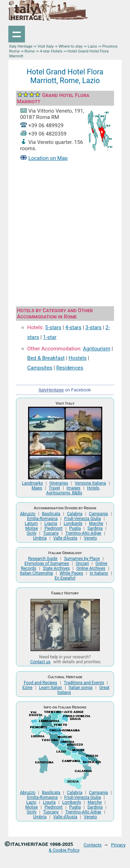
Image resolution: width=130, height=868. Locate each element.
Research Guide (43, 559)
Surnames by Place (82, 559)
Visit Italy (45, 46)
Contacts (93, 845)
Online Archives (91, 568)
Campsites (40, 368)
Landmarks (32, 483)
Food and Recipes (41, 683)
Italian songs (81, 688)
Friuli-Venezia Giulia (83, 519)
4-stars (73, 327)
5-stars (53, 327)
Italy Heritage (21, 46)
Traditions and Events (84, 683)
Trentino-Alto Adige (83, 533)
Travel (54, 488)
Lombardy (73, 524)
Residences (70, 368)
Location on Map (48, 158)
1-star (50, 337)
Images (73, 488)
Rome (30, 51)
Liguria (51, 524)
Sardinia (95, 528)
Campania (99, 514)
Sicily (32, 533)
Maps (37, 488)
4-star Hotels (51, 51)
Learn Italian (50, 688)
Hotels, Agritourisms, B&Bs (73, 490)
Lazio (92, 46)
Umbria (40, 538)
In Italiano (99, 573)
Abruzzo (28, 514)
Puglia (75, 528)
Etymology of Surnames (47, 563)
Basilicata (51, 514)
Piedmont (53, 528)
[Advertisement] (65, 235)
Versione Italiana (90, 483)
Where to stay (71, 46)
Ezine (27, 688)
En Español (65, 578)
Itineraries (59, 483)
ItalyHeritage (51, 390)
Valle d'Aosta (65, 538)
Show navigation (17, 34)
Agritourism (97, 349)
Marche (96, 524)
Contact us (40, 662)
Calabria (75, 514)
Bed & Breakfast (46, 358)
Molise (32, 528)
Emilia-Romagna (42, 519)
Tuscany (51, 533)
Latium (31, 524)
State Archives (57, 568)
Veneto (90, 538)
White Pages (71, 573)
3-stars (93, 327)
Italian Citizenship (36, 573)
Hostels (78, 358)
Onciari (82, 563)
